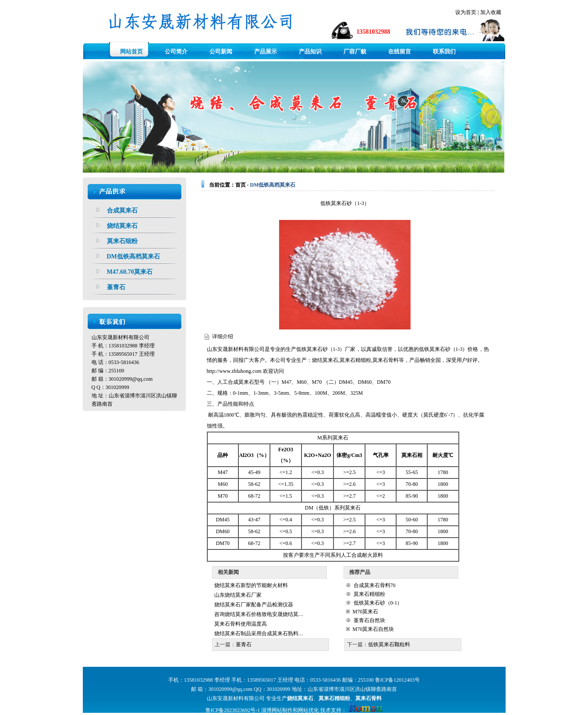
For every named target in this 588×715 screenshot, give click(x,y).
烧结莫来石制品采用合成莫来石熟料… (259, 634)
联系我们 (444, 51)
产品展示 (266, 51)
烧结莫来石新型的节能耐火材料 (251, 585)
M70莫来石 (366, 612)
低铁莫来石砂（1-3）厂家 (326, 349)
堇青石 (244, 644)
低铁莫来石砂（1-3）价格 (449, 349)
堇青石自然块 (369, 620)
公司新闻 (221, 51)
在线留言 (400, 51)
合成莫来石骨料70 (375, 585)
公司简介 (176, 51)
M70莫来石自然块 (374, 629)
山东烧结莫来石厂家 (238, 595)
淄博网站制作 (277, 710)
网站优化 (308, 710)
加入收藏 (491, 12)
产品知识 (310, 51)
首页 (241, 185)
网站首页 (131, 51)
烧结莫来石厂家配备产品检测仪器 (254, 605)
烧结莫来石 (325, 360)
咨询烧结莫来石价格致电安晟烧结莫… (259, 614)
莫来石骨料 (386, 360)
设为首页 (466, 12)
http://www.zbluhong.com (234, 371)
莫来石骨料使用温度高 (241, 624)
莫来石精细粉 (355, 360)
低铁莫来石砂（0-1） (378, 603)
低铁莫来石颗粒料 (389, 644)
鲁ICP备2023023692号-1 (233, 710)
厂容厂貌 (355, 51)
